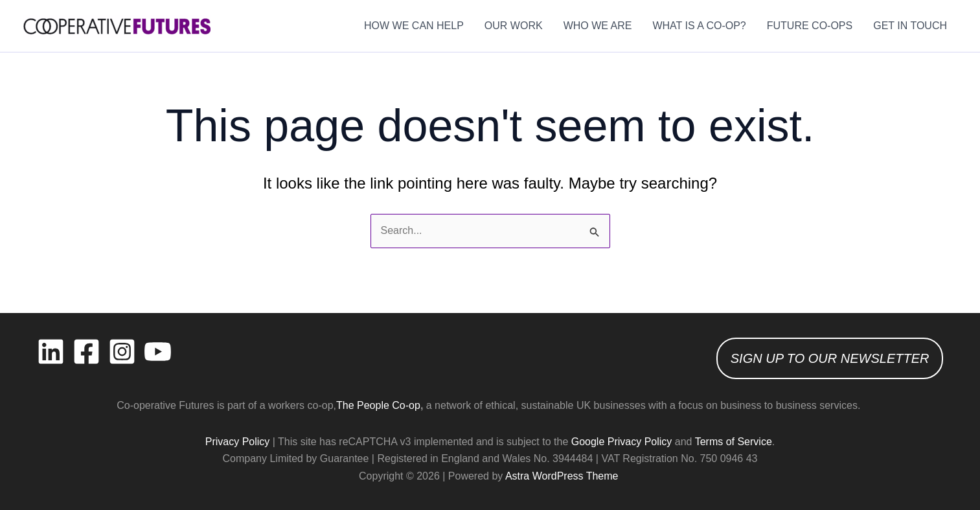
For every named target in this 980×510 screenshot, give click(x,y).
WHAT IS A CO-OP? (699, 26)
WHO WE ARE (598, 26)
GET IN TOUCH (910, 26)
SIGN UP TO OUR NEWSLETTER (830, 358)
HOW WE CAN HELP (414, 26)
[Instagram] (122, 352)
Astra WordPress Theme (562, 476)
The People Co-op (378, 405)
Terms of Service (734, 442)
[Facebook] (86, 352)
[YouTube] (158, 352)
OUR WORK (514, 26)
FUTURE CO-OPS (810, 26)
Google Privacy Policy (622, 442)
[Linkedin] (51, 352)
